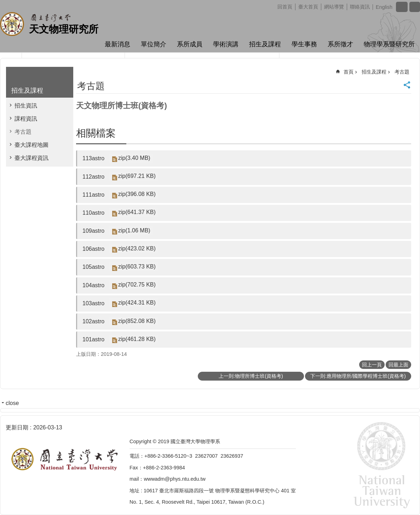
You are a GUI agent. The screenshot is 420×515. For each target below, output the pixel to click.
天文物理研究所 (64, 29)
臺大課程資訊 (31, 158)
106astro (93, 249)
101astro (93, 339)
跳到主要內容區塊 (4, 4)
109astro (93, 231)
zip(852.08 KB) (137, 321)
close (12, 403)
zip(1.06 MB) (134, 230)
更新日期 (17, 427)
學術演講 (226, 44)
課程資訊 (26, 119)
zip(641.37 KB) (137, 212)
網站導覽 (334, 7)
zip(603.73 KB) (137, 267)
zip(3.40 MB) (134, 158)
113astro (93, 158)
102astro (93, 321)
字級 (402, 7)
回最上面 (398, 365)
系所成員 (190, 44)
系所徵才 (340, 44)
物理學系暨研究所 (389, 44)
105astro (93, 267)
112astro (93, 177)
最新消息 (117, 44)
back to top (403, 498)
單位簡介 (154, 44)
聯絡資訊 (360, 7)
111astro (93, 195)
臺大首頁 (308, 7)
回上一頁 (372, 365)
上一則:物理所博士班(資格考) (251, 376)
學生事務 (304, 44)
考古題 (23, 132)
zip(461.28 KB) (137, 339)
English (384, 7)
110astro (93, 213)
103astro (93, 303)
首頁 (349, 72)
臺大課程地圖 (31, 145)
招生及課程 (265, 44)
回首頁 (285, 7)
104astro (93, 285)
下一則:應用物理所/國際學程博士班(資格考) (358, 376)
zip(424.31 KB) (137, 303)
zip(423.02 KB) (137, 248)
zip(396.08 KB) (137, 194)
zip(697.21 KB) (137, 176)
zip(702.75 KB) (137, 285)
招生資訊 (26, 106)
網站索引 (415, 7)
